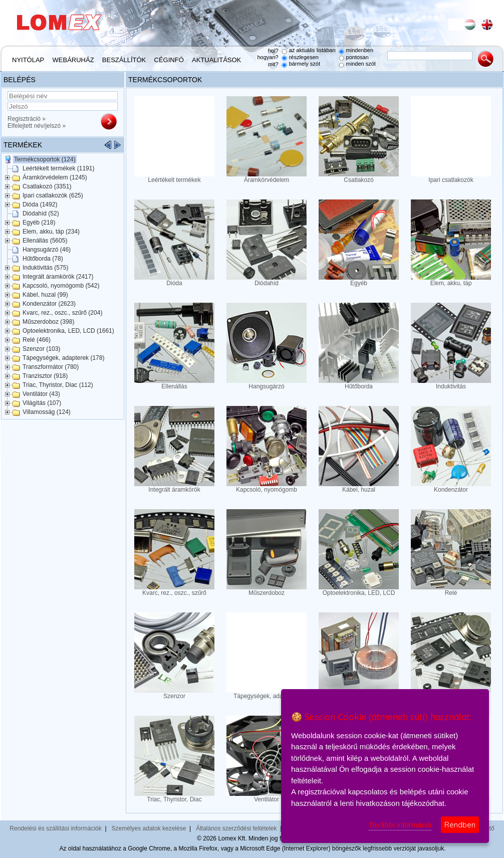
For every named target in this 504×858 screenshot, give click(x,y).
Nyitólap (28, 60)
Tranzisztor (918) (45, 376)
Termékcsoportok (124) (45, 159)
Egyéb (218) (39, 223)
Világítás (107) (42, 403)
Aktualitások (216, 60)
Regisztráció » (27, 119)
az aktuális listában (312, 50)
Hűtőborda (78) (43, 259)
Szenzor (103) (41, 349)
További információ (400, 825)
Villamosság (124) (47, 412)
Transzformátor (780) (51, 367)
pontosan (357, 57)
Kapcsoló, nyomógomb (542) (61, 286)
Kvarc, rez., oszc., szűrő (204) (62, 313)
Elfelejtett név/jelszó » (37, 126)
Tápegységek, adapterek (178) (63, 358)
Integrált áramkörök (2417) (58, 277)
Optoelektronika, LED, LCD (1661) (68, 331)
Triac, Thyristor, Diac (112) (58, 385)
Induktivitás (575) (45, 268)
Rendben (460, 825)
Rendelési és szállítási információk (55, 828)
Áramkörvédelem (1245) (55, 177)
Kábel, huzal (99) (45, 295)
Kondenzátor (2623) (49, 304)
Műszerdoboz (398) (48, 322)
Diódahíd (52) (41, 213)
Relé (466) (37, 340)
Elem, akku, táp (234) (51, 232)
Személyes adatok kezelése (149, 828)
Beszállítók (124, 60)
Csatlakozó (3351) (47, 186)
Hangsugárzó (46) (47, 250)
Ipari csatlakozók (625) (53, 195)
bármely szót (305, 64)
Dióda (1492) (40, 204)
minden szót (361, 64)
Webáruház (73, 60)
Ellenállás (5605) (45, 241)
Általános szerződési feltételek (236, 828)
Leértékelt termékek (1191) (58, 168)
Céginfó (169, 60)
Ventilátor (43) (41, 394)
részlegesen (304, 57)
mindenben (360, 50)
